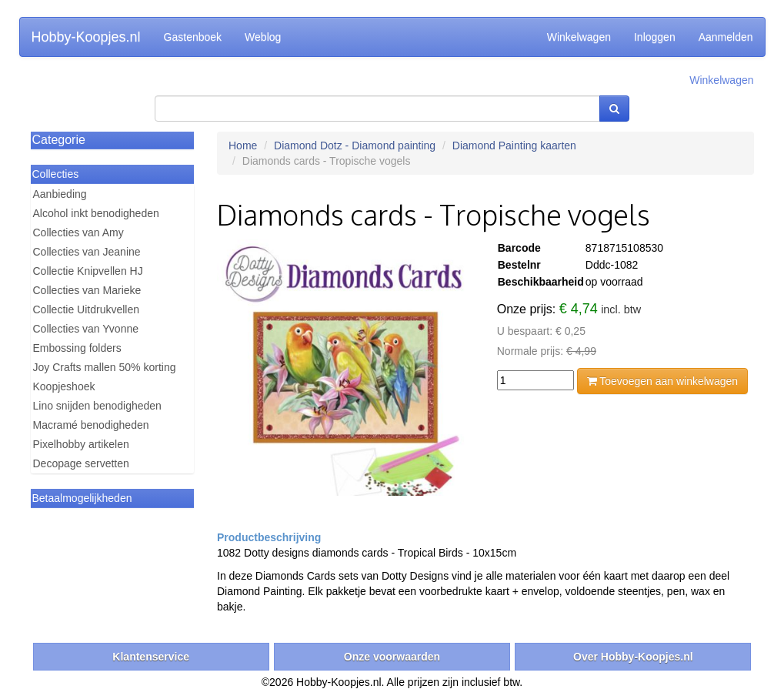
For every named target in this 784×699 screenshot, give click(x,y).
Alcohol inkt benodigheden (96, 213)
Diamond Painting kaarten (514, 145)
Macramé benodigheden (91, 425)
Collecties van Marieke (87, 290)
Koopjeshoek (64, 386)
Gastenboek (193, 37)
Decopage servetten (81, 463)
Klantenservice (151, 657)
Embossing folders (77, 348)
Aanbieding (60, 194)
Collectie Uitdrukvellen (87, 309)
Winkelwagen (579, 37)
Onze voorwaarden (392, 657)
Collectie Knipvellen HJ (88, 271)
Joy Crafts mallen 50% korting (105, 367)
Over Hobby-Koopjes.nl (633, 657)
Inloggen (655, 37)
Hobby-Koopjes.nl (86, 37)
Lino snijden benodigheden (97, 406)
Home (243, 145)
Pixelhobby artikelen (81, 444)
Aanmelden (726, 37)
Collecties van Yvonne (86, 329)
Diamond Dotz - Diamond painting (355, 145)
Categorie (59, 140)
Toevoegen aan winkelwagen (662, 381)
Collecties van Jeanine (87, 252)
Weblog (263, 37)
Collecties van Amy (78, 232)
